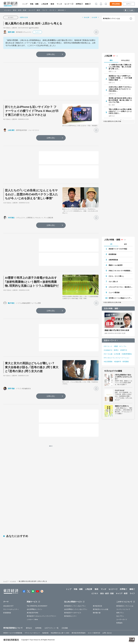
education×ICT (8, 606)
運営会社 (29, 628)
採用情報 (38, 628)
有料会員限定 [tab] (125, 60)
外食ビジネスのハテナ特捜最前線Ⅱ (121, 271)
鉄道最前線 (113, 254)
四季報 (78, 4)
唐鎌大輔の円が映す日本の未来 (117, 330)
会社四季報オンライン (35, 609)
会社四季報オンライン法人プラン (76, 609)
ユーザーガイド (122, 619)
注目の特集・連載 (111, 308)
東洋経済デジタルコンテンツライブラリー (42, 616)
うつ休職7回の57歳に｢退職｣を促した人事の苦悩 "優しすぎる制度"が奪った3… (120, 67)
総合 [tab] (111, 60)
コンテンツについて (123, 609)
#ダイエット (108, 346)
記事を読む (51, 54)
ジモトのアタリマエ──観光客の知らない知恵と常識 (121, 287)
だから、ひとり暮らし (116, 276)
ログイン (129, 4)
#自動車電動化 (127, 354)
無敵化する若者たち (122, 406)
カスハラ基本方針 (94, 633)
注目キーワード (110, 340)
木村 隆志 (11, 218)
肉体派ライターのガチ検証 (118, 249)
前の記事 (87, 17)
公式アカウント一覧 (52, 628)
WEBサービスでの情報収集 (13, 633)
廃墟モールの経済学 (116, 265)
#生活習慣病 (108, 362)
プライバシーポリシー (32, 633)
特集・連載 (34, 4)
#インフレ (123, 346)
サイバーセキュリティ (11, 609)
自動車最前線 (113, 260)
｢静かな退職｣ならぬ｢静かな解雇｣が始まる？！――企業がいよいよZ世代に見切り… (120, 111)
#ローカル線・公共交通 (112, 354)
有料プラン (120, 613)
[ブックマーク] (96, 32)
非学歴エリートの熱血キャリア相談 (121, 298)
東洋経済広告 (98, 606)
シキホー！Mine (32, 619)
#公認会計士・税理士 (111, 350)
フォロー (37, 32)
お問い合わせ (107, 633)
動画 (52, 4)
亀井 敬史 (11, 303)
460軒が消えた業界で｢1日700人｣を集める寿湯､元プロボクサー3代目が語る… (120, 89)
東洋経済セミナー (70, 616)
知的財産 (45, 633)
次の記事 (94, 17)
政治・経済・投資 (20, 10)
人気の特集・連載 (112, 240)
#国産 (116, 346)
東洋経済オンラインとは (111, 18)
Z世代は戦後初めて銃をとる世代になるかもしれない (123, 377)
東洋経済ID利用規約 (79, 633)
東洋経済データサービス (73, 613)
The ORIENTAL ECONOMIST (37, 606)
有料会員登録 (116, 4)
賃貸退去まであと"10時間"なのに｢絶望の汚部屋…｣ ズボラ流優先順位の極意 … (120, 78)
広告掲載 (65, 628)
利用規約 (119, 623)
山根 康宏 (11, 130)
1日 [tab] (111, 244)
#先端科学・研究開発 (121, 362)
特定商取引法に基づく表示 (60, 633)
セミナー (68, 4)
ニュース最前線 (114, 292)
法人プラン (120, 616)
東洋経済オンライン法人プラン (75, 606)
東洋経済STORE (33, 613)
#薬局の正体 (24, 17)
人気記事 (45, 4)
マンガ (59, 4)
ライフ (45, 10)
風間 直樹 (11, 32)
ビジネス (8, 10)
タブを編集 (130, 10)
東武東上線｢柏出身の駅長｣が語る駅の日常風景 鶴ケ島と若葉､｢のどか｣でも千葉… (120, 100)
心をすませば (120, 390)
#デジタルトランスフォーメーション (117, 358)
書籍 (87, 4)
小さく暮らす (113, 282)
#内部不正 (124, 350)
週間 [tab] (125, 244)
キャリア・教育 (34, 10)
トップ (25, 4)
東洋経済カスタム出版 (101, 609)
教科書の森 (97, 613)
